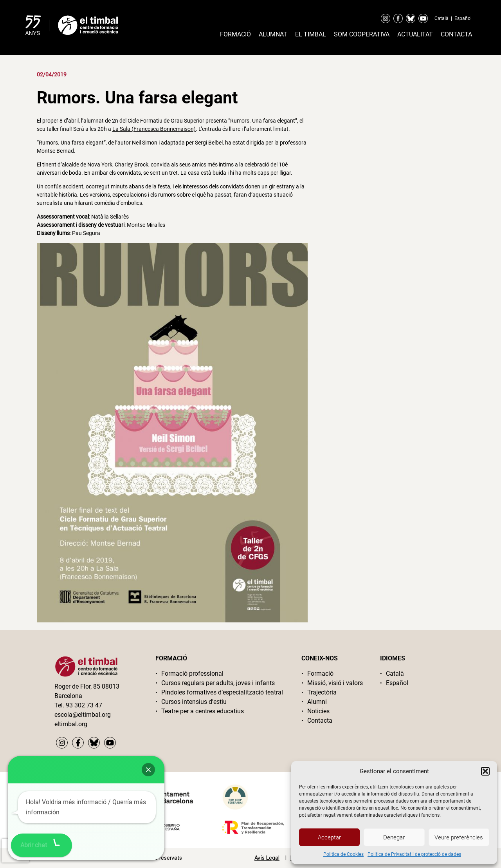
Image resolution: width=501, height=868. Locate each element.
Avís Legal (267, 858)
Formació (235, 34)
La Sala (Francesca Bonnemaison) (154, 129)
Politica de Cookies (343, 854)
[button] (485, 771)
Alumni (317, 702)
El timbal (311, 34)
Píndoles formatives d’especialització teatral (222, 692)
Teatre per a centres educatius (203, 711)
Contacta (456, 34)
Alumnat (273, 34)
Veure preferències (459, 837)
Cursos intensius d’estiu (194, 702)
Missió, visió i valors (335, 683)
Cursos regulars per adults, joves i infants (218, 683)
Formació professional (192, 674)
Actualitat (415, 34)
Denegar (394, 837)
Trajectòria (322, 692)
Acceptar (329, 837)
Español (463, 18)
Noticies (318, 711)
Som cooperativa (362, 34)
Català (442, 18)
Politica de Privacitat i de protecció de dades (414, 854)
